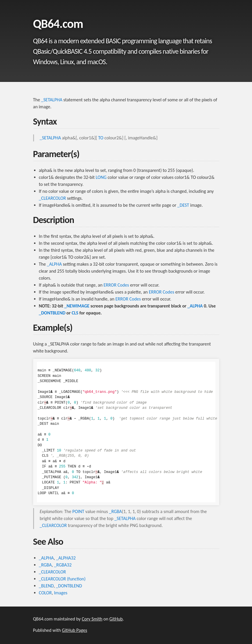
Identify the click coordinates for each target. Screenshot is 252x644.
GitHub (116, 619)
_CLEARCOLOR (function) (62, 579)
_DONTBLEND (52, 313)
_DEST (183, 205)
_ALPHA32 (66, 558)
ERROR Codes (116, 285)
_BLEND (46, 586)
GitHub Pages (75, 630)
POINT (78, 511)
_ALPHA (54, 264)
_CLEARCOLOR (52, 198)
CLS (75, 313)
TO (101, 138)
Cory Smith (92, 619)
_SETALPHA (52, 100)
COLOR (45, 593)
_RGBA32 (63, 565)
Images (61, 593)
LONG (101, 177)
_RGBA (115, 511)
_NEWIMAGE (77, 306)
